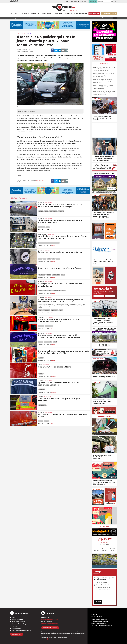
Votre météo (104, 527)
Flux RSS (14, 626)
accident (41, 421)
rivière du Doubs (47, 291)
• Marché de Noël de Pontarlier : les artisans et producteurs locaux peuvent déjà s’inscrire (104, 93)
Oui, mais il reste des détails (103, 585)
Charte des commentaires (19, 622)
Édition (66, 10)
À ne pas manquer (104, 417)
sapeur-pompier (56, 275)
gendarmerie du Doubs (44, 243)
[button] (112, 1)
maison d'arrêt (55, 310)
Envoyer (98, 602)
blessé (40, 291)
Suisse (40, 250)
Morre (40, 365)
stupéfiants (61, 211)
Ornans (40, 397)
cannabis (41, 211)
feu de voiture (42, 275)
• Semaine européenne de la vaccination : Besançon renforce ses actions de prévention (103, 75)
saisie (61, 310)
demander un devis (50, 628)
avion (40, 259)
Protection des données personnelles (22, 624)
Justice (28, 33)
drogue (46, 211)
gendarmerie (47, 310)
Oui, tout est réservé (101, 583)
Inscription (99, 296)
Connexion (110, 296)
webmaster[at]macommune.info (50, 639)
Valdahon (41, 381)
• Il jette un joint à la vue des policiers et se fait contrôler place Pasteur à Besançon (103, 87)
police (19, 175)
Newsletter (17, 634)
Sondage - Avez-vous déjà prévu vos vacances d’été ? (104, 579)
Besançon (41, 203)
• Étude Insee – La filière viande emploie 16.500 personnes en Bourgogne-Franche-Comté (104, 69)
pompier (46, 421)
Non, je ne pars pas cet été (103, 590)
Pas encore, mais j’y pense (103, 587)
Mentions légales (17, 628)
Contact (14, 617)
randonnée (41, 326)
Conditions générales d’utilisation (21, 630)
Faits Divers (21, 33)
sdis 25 (63, 275)
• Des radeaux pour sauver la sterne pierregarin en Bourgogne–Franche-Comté (103, 81)
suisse (58, 259)
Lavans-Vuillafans (44, 349)
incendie (49, 275)
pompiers (41, 358)
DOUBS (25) (41, 317)
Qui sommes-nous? (17, 620)
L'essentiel (104, 64)
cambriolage (42, 227)
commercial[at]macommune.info (50, 623)
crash (44, 259)
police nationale (53, 211)
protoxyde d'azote (55, 243)
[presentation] (93, 426)
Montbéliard (42, 234)
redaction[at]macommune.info (50, 619)
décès (49, 259)
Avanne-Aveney (43, 266)
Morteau (41, 298)
